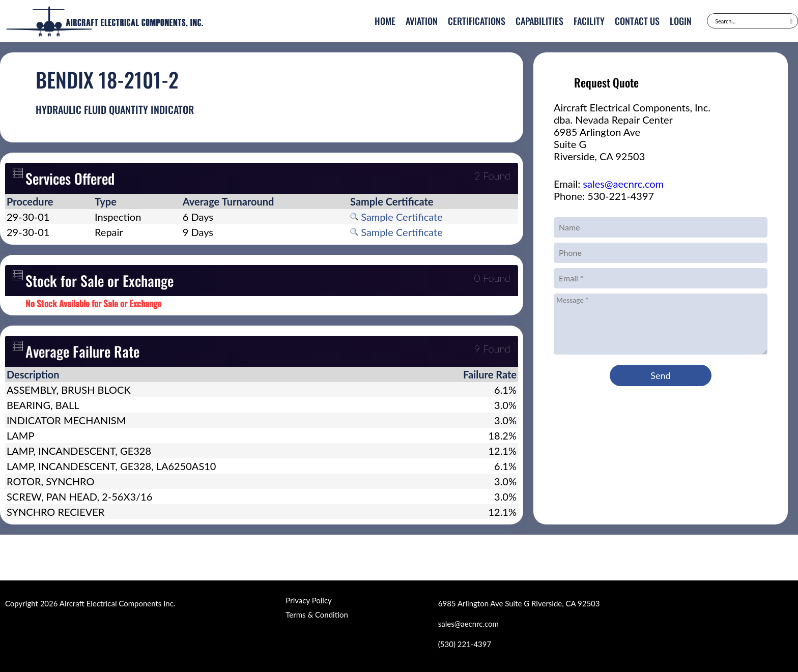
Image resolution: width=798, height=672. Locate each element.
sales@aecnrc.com (623, 184)
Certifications (477, 21)
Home (385, 21)
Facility (589, 21)
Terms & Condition (317, 615)
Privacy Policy (308, 600)
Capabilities (539, 21)
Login (681, 21)
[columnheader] (49, 201)
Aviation (422, 21)
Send (660, 375)
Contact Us (637, 21)
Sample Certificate (396, 217)
